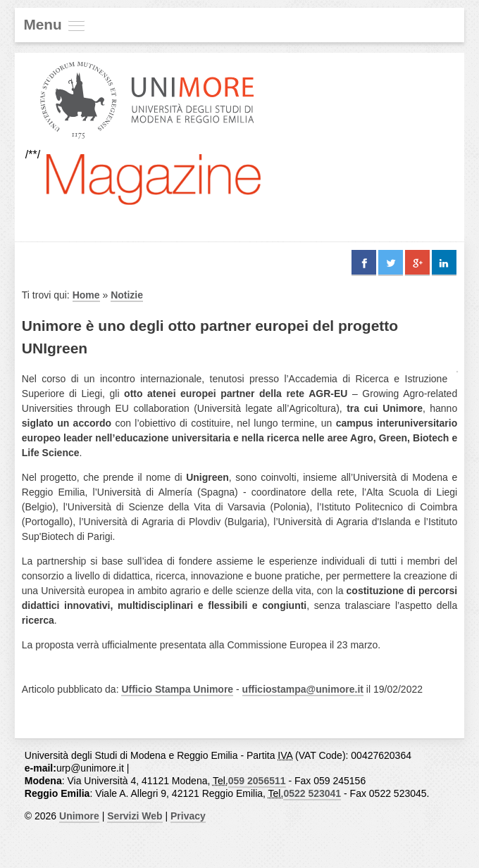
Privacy (188, 816)
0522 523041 (312, 793)
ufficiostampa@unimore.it (303, 689)
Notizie (127, 295)
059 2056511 (257, 781)
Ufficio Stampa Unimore (177, 689)
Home (86, 295)
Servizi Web (135, 816)
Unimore (79, 816)
